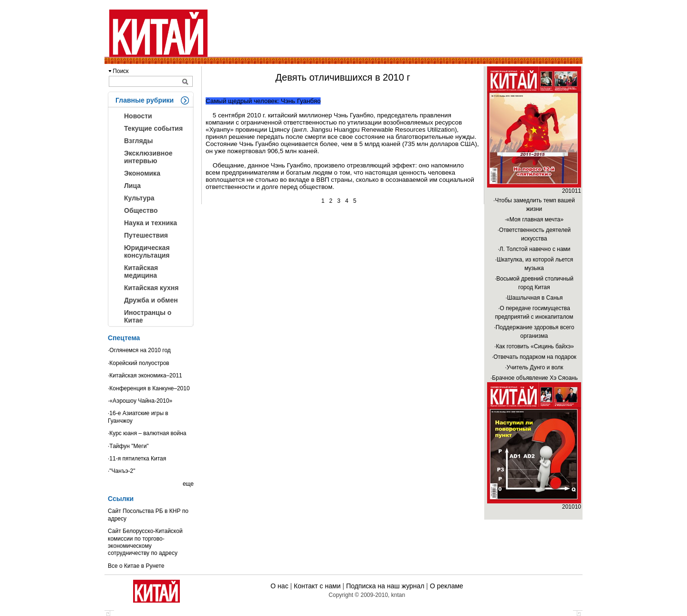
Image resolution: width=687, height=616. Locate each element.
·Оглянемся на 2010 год (139, 350)
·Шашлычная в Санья (534, 298)
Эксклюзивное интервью (148, 157)
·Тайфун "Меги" (128, 446)
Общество (141, 210)
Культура (139, 198)
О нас (279, 586)
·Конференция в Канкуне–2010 (149, 388)
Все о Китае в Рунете (136, 566)
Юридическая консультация (147, 251)
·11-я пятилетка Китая (137, 459)
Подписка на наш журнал (385, 586)
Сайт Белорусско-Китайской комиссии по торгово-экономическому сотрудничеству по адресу (145, 542)
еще (188, 484)
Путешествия (146, 235)
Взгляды (138, 141)
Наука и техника (151, 223)
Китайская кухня (151, 288)
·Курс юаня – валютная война (147, 433)
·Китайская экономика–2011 (145, 376)
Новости (138, 116)
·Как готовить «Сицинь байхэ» (534, 346)
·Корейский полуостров (139, 363)
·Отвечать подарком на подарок (534, 357)
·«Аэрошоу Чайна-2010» (140, 401)
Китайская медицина (141, 271)
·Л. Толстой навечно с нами (534, 249)
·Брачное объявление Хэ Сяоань (534, 378)
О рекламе (447, 586)
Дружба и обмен (151, 300)
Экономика (142, 173)
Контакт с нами (317, 586)
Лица (132, 186)
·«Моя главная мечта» (534, 219)
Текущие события (153, 128)
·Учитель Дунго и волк (534, 367)
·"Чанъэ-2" (121, 471)
